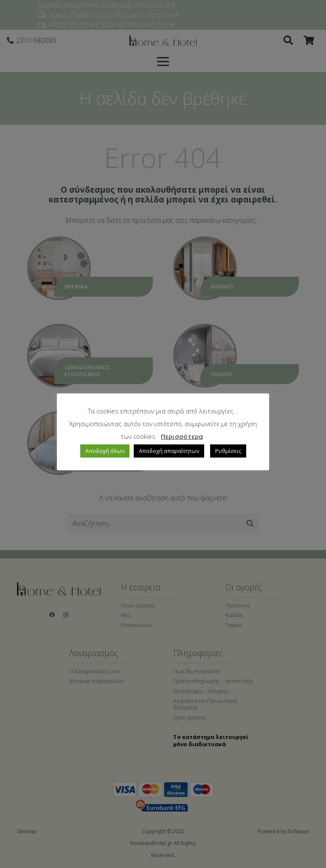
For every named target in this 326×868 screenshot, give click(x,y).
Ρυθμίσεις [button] (228, 451)
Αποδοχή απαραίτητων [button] (169, 451)
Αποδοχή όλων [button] (105, 451)
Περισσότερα (182, 436)
